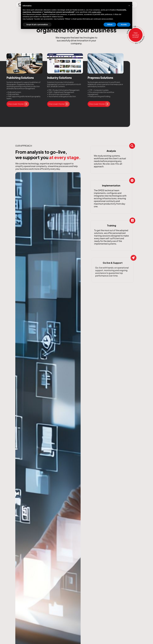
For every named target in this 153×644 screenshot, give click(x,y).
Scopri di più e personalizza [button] (37, 25)
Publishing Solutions (20, 78)
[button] (129, 6)
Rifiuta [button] (110, 25)
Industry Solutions (59, 78)
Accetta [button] (124, 25)
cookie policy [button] (96, 12)
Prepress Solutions (100, 78)
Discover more (18, 104)
